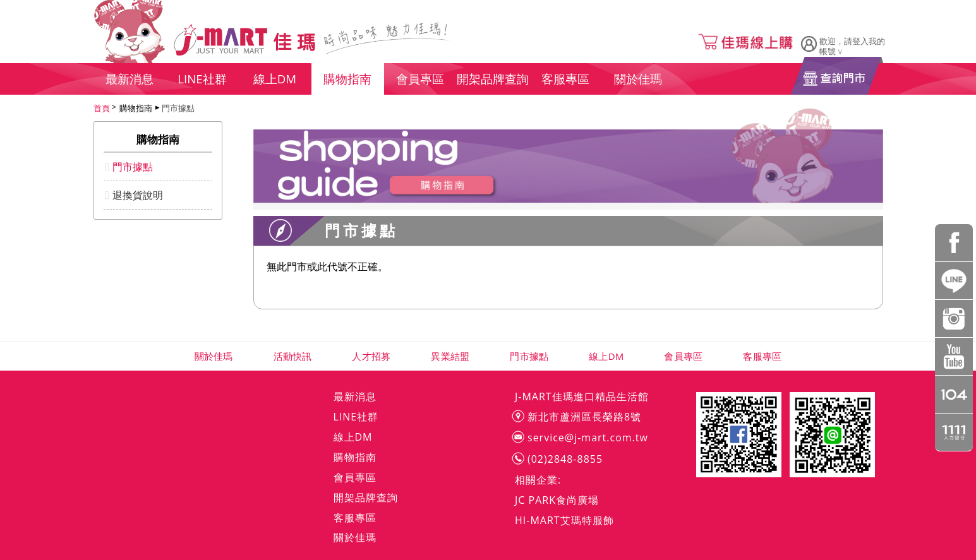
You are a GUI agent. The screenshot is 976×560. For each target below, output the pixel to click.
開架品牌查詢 (366, 497)
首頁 (102, 108)
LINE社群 (356, 417)
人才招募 (371, 356)
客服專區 (762, 356)
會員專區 (683, 356)
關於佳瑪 (214, 356)
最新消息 (355, 396)
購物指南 (355, 457)
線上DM (606, 356)
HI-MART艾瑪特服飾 (564, 520)
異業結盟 (450, 356)
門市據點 (178, 108)
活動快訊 (293, 356)
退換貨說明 (138, 195)
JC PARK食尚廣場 (557, 500)
